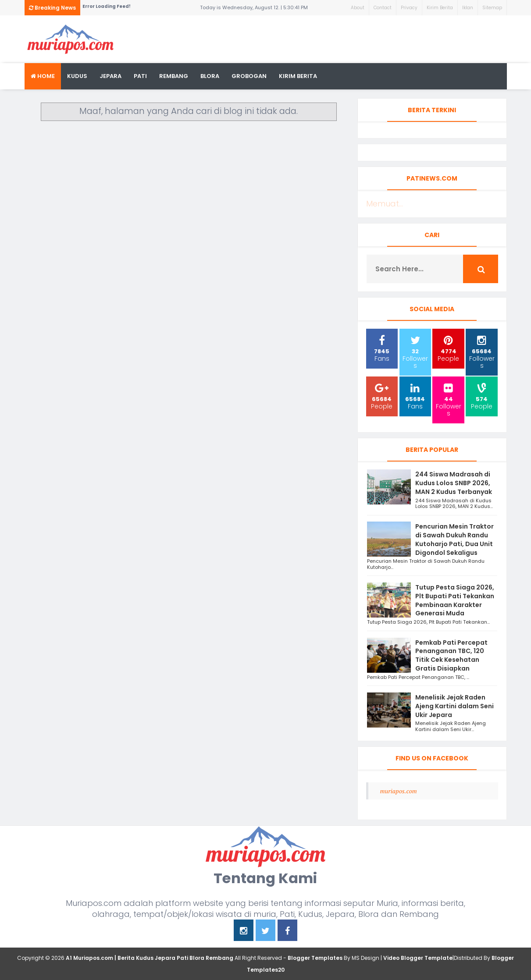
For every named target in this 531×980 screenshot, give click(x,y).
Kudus (77, 76)
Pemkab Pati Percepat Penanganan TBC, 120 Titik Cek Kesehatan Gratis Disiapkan (451, 655)
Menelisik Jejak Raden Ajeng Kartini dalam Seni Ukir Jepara (454, 706)
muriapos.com (399, 791)
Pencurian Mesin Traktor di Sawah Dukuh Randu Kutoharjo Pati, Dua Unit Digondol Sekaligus (454, 539)
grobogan (249, 76)
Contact (383, 8)
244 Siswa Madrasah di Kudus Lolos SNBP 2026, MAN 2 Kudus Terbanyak (454, 483)
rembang (174, 76)
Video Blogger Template (418, 958)
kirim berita (298, 76)
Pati (140, 76)
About (358, 8)
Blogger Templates (315, 958)
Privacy (409, 8)
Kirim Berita (440, 8)
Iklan (468, 8)
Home (43, 76)
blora (210, 76)
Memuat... (385, 204)
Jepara (110, 76)
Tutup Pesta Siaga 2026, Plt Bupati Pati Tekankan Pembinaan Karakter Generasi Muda (455, 600)
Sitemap (492, 8)
